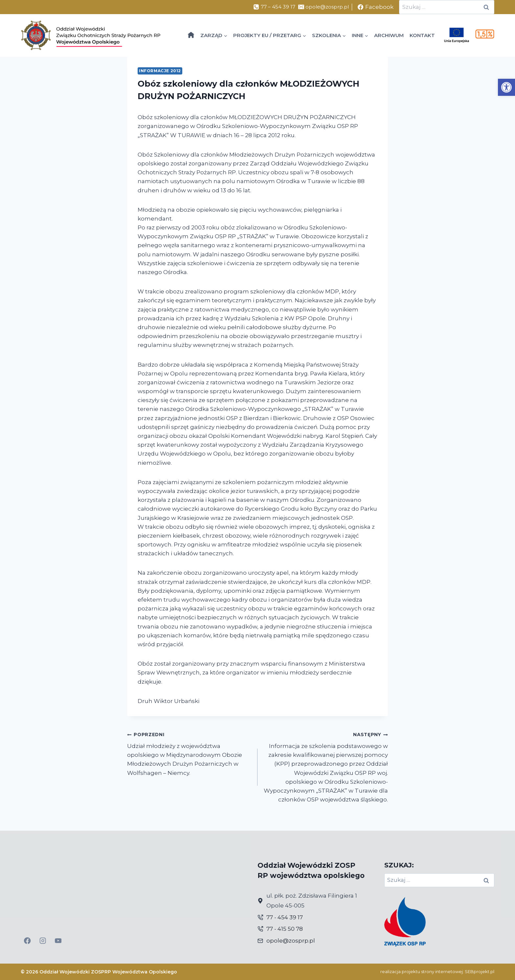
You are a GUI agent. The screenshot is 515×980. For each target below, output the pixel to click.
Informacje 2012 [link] (160, 71)
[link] (506, 87)
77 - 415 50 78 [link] (285, 929)
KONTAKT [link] (422, 35)
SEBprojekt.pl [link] (480, 971)
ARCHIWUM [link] (389, 35)
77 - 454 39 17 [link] (285, 917)
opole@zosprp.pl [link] (291, 941)
